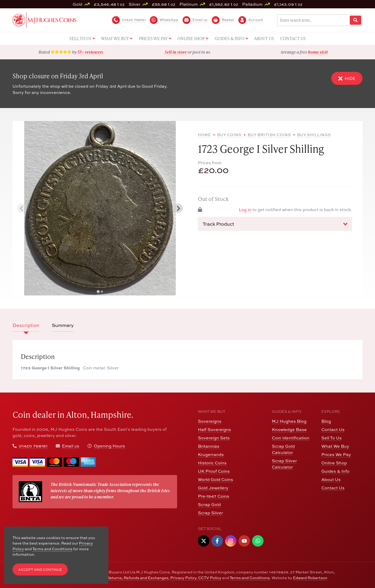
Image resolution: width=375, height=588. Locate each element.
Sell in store (176, 52)
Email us (71, 446)
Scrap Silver (210, 513)
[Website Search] (355, 20)
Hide (347, 78)
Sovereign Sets (214, 438)
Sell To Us (332, 438)
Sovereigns (210, 421)
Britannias (209, 446)
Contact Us (333, 429)
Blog (326, 421)
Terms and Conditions (250, 578)
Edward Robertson (310, 578)
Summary (63, 325)
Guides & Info (335, 471)
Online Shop (334, 463)
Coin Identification (291, 438)
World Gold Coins (215, 479)
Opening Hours (109, 446)
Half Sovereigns (214, 429)
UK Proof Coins (214, 471)
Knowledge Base (289, 429)
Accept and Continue (40, 570)
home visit (318, 52)
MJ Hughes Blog (289, 421)
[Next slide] (178, 208)
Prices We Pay (336, 454)
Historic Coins (212, 463)
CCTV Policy (210, 578)
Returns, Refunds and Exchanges (138, 578)
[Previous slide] (22, 208)
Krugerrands (211, 454)
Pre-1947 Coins (214, 496)
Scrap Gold (209, 504)
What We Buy (335, 446)
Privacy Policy (183, 578)
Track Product (275, 224)
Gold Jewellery (213, 488)
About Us (331, 479)
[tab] (98, 292)
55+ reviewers (90, 52)
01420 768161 (33, 446)
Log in (245, 210)
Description (26, 325)
